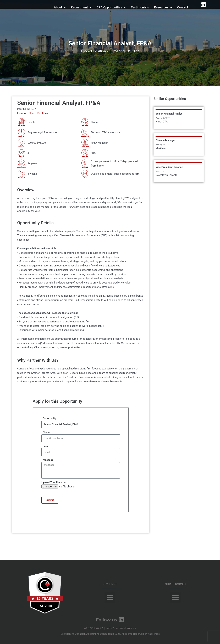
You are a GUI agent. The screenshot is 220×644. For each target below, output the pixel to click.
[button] (110, 597)
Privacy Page (152, 634)
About (60, 7)
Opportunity (49, 418)
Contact (183, 7)
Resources (163, 7)
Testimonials (140, 7)
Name (46, 432)
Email (45, 446)
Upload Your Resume (53, 482)
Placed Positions (95, 51)
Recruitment (81, 7)
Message (47, 460)
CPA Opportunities (111, 7)
